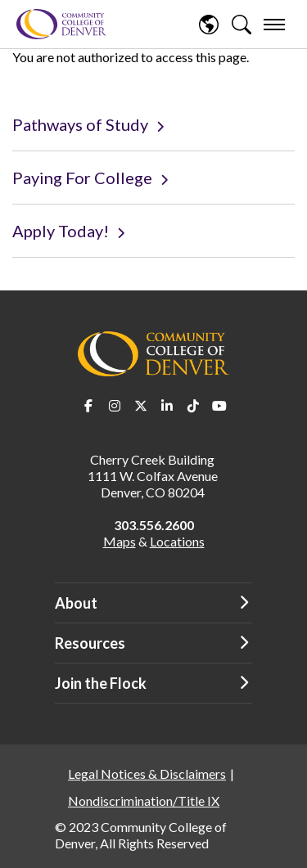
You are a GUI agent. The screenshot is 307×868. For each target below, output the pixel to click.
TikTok (193, 406)
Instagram (115, 406)
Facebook (88, 406)
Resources (90, 643)
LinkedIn (167, 406)
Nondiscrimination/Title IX (144, 801)
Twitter (141, 406)
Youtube (219, 406)
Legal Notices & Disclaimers (147, 774)
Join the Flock (101, 683)
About (76, 603)
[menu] (274, 25)
